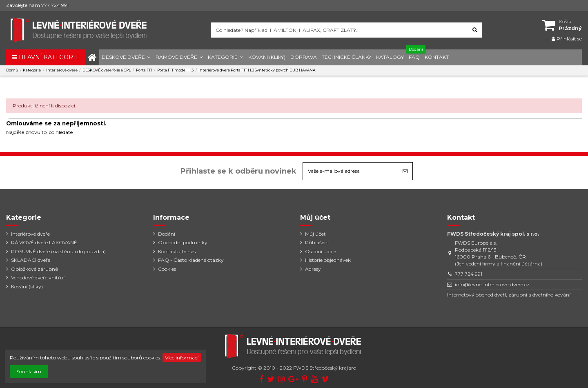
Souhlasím (29, 371)
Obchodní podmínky (183, 242)
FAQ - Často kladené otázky (191, 260)
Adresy (313, 269)
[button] (126, 57)
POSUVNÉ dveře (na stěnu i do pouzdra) (58, 251)
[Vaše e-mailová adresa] (350, 171)
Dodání (167, 234)
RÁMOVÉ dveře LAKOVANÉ (44, 242)
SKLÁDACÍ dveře (31, 260)
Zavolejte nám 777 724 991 (37, 5)
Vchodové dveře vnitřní (38, 278)
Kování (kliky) (27, 287)
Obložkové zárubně (35, 269)
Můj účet (315, 234)
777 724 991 (469, 274)
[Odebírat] (405, 171)
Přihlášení (317, 242)
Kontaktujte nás (177, 251)
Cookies (167, 269)
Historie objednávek (328, 260)
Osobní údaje (321, 251)
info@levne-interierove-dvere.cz (492, 284)
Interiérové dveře (30, 234)
